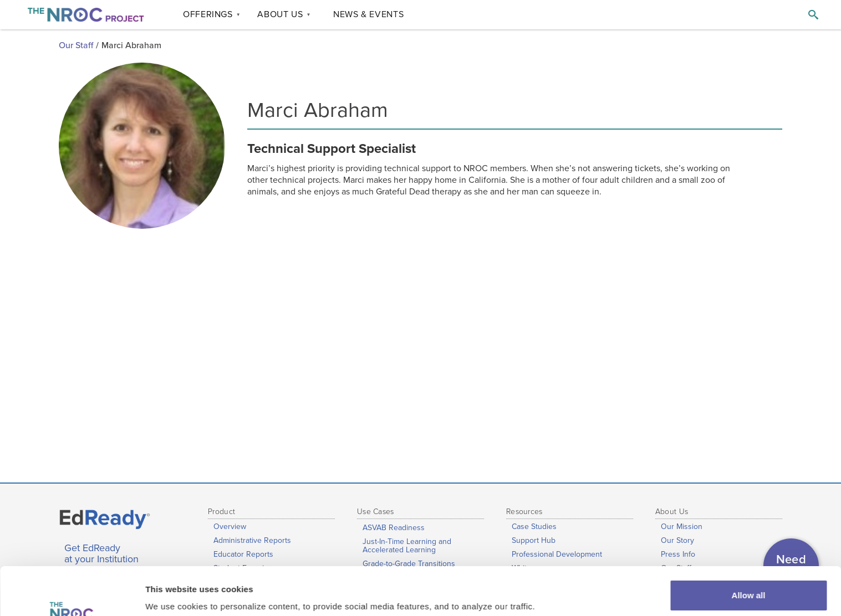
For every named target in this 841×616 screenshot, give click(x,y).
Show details (171, 592)
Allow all (749, 550)
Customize (749, 586)
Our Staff (76, 45)
